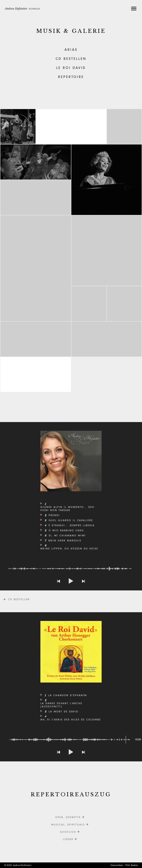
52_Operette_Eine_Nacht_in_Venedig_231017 (36, 339)
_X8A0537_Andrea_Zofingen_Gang (36, 268)
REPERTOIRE (71, 77)
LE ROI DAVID (71, 68)
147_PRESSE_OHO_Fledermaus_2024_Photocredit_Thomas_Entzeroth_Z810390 (18, 127)
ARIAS (71, 50)
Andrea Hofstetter (22, 865)
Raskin (134, 865)
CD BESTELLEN (71, 59)
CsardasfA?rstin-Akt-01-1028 (36, 162)
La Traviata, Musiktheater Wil (36, 197)
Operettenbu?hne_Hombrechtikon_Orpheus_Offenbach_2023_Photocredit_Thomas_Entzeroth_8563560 (107, 339)
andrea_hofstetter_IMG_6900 (107, 180)
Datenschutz (117, 865)
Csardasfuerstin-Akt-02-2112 (124, 127)
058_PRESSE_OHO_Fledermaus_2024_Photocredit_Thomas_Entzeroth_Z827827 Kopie (107, 251)
